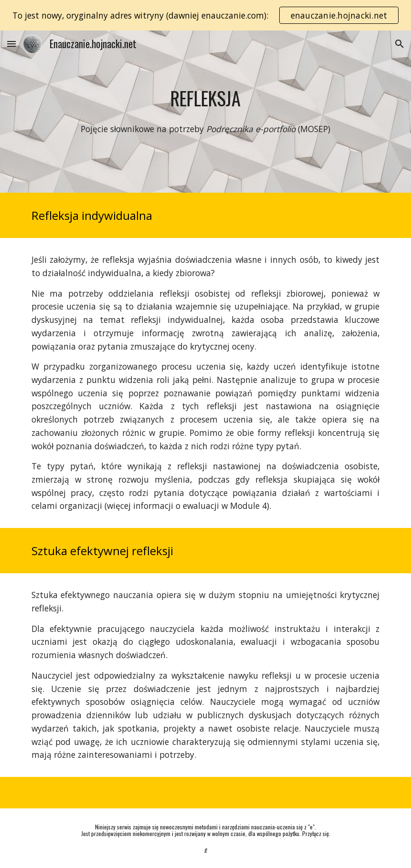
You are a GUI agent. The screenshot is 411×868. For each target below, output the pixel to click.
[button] (11, 44)
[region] (205, 15)
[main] (206, 98)
